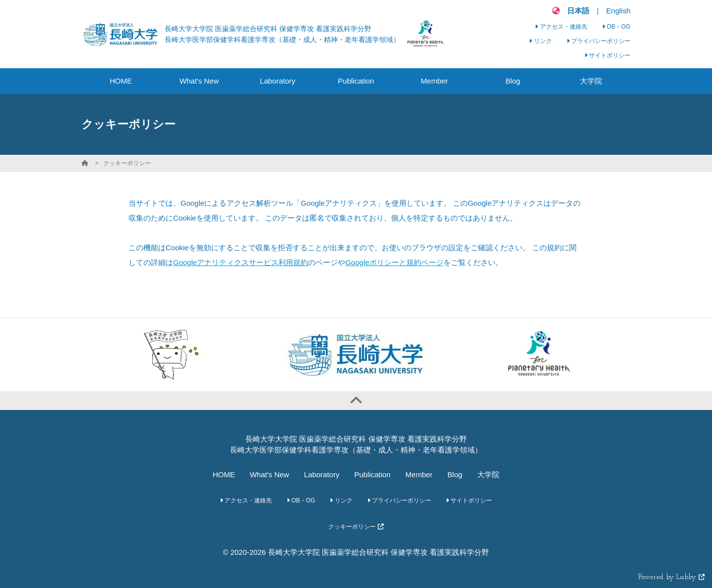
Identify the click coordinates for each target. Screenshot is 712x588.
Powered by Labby (671, 577)
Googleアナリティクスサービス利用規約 (241, 262)
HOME (224, 475)
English (618, 11)
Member (419, 475)
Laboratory (322, 475)
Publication (372, 475)
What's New (269, 475)
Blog (455, 475)
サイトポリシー (607, 55)
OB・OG (616, 27)
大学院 (488, 475)
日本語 (578, 11)
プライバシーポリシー (599, 41)
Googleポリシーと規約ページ (394, 262)
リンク (540, 41)
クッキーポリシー (127, 163)
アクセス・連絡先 (561, 27)
